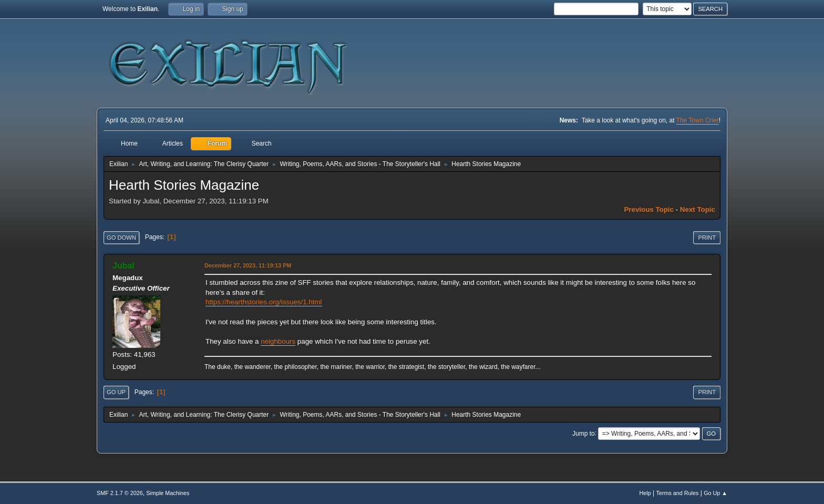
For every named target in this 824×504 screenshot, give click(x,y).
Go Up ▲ (715, 493)
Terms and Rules (678, 493)
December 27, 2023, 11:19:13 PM (248, 265)
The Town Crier (698, 120)
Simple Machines (168, 493)
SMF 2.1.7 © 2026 (120, 493)
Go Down (121, 238)
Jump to (584, 433)
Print (707, 238)
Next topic (698, 209)
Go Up (116, 392)
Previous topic (649, 209)
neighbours (278, 341)
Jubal (123, 266)
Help (645, 493)
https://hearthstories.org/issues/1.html (264, 302)
